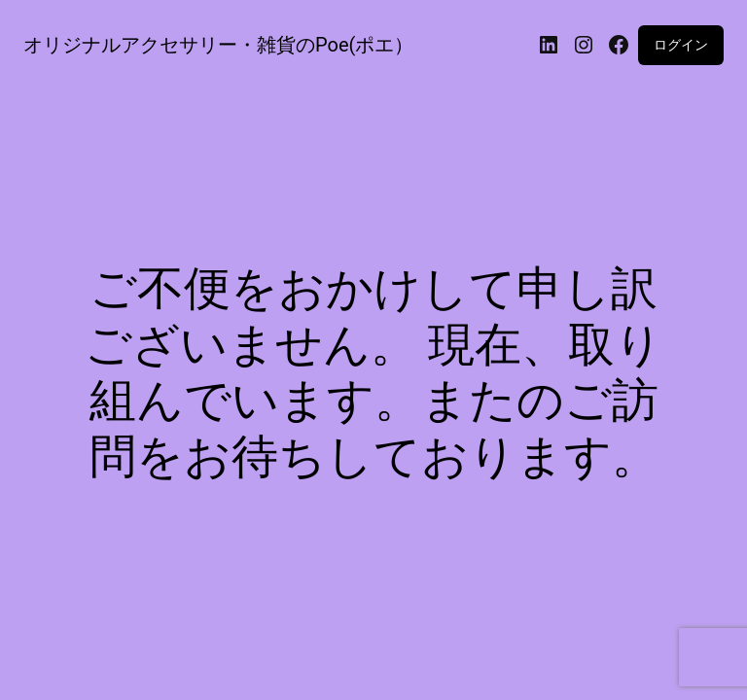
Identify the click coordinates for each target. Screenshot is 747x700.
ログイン (681, 45)
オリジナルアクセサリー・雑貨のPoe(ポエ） (218, 45)
